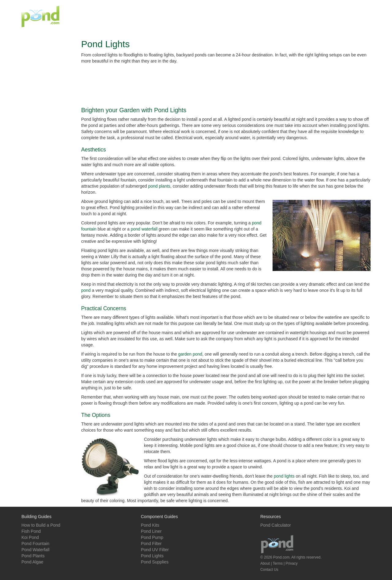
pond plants (159, 186)
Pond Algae (32, 562)
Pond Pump (152, 537)
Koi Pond (30, 537)
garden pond (190, 354)
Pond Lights (152, 556)
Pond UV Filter (155, 550)
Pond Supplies (155, 562)
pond (86, 290)
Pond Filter (151, 544)
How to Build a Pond (41, 525)
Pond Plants (33, 556)
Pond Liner (151, 531)
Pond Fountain (35, 544)
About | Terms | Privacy (279, 563)
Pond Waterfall (35, 550)
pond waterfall (144, 229)
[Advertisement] (259, 17)
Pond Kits (150, 525)
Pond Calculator (276, 525)
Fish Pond (31, 531)
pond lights (284, 476)
